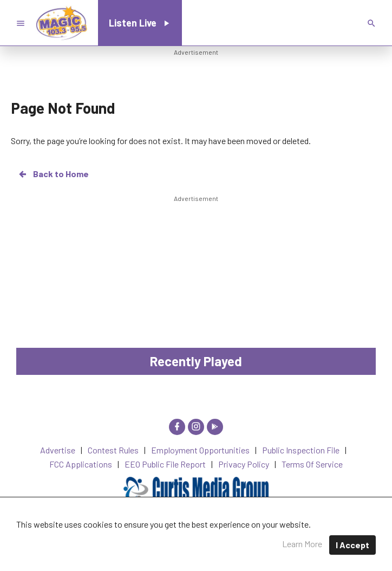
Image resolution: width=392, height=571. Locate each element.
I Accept (352, 545)
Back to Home (53, 174)
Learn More (302, 544)
